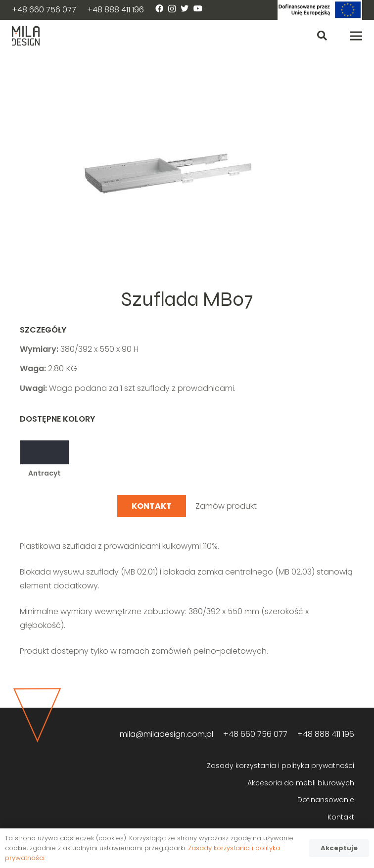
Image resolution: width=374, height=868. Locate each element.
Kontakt (341, 817)
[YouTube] (198, 8)
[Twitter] (185, 8)
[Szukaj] (322, 36)
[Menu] (356, 36)
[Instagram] (172, 9)
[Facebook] (159, 8)
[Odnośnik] (320, 10)
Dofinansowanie (326, 800)
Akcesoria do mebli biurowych (301, 783)
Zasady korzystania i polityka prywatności (280, 766)
